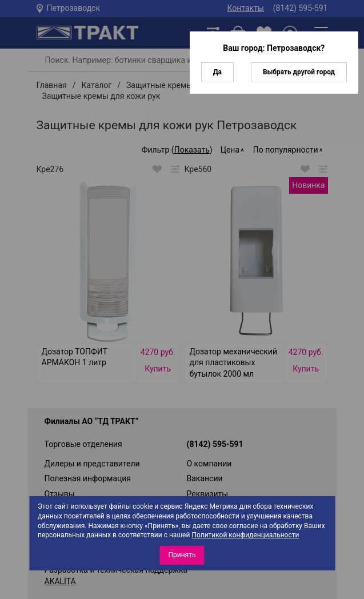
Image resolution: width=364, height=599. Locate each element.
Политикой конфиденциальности (245, 535)
